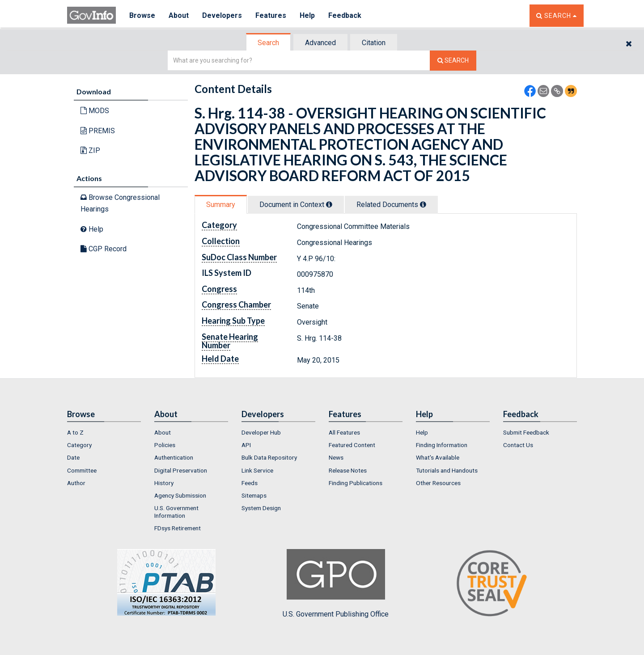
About (179, 15)
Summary (221, 205)
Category (79, 445)
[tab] (269, 43)
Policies (165, 445)
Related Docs (391, 205)
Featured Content (352, 445)
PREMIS (98, 131)
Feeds (250, 483)
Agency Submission (180, 495)
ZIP (90, 150)
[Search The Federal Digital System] (453, 61)
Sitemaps (254, 495)
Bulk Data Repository (269, 457)
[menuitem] (104, 432)
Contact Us (518, 445)
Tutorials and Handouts (447, 470)
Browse (142, 15)
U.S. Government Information (176, 511)
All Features (344, 432)
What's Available (438, 457)
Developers (222, 15)
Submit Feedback (526, 432)
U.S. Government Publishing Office (336, 583)
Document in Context (296, 205)
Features (271, 15)
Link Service (257, 470)
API (246, 445)
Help (307, 15)
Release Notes (348, 470)
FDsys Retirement (178, 528)
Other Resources (438, 483)
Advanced (320, 43)
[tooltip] (329, 204)
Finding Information (442, 445)
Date (73, 457)
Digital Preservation (181, 470)
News (336, 457)
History (164, 483)
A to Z (75, 432)
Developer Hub (261, 432)
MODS (95, 111)
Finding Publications (356, 483)
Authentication (174, 457)
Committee (82, 470)
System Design (261, 508)
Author (76, 483)
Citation (374, 43)
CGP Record (104, 249)
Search (268, 43)
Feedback (345, 15)
